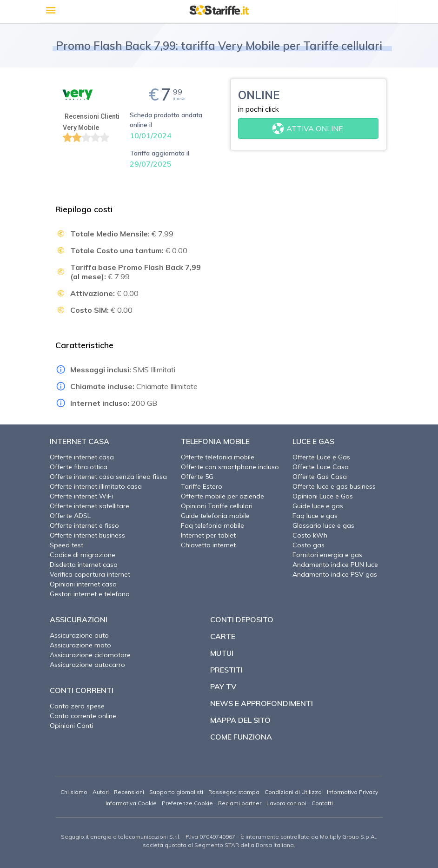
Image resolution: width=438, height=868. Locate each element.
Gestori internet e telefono (90, 594)
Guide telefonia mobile (215, 516)
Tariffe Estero (202, 486)
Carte (223, 636)
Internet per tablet (208, 535)
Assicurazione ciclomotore (90, 655)
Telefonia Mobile (215, 441)
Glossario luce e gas (323, 525)
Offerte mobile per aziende (222, 496)
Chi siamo (74, 792)
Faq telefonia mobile (212, 525)
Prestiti (226, 670)
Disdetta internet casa (84, 565)
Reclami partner (240, 803)
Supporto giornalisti (176, 792)
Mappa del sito (240, 720)
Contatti (322, 803)
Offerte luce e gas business (334, 486)
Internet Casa (80, 441)
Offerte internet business (87, 535)
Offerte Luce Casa (321, 467)
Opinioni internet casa (83, 584)
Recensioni (129, 792)
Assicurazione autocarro (87, 665)
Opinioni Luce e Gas (323, 496)
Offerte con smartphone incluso (230, 467)
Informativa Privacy (352, 792)
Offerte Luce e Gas (321, 457)
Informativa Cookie (131, 803)
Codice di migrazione (83, 555)
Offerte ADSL (70, 516)
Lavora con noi (286, 803)
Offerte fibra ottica (79, 467)
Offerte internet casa (82, 457)
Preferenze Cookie (187, 803)
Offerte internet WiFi (81, 496)
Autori (101, 792)
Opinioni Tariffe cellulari (217, 506)
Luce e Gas (313, 441)
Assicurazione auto (79, 635)
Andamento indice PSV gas (335, 574)
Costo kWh (310, 535)
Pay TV (223, 686)
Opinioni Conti (71, 726)
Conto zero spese (77, 706)
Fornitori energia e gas (327, 555)
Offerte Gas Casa (320, 477)
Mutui (222, 653)
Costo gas (309, 545)
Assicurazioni (79, 619)
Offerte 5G (197, 477)
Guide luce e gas (318, 506)
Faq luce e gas (315, 516)
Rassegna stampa (234, 792)
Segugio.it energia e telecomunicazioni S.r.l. (121, 837)
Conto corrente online (83, 716)
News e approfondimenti (262, 703)
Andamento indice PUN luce (335, 565)
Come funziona (241, 737)
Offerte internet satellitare (90, 506)
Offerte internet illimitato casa (96, 486)
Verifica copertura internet (90, 574)
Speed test (66, 545)
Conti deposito (242, 619)
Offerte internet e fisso (84, 525)
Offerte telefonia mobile (218, 457)
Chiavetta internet (208, 545)
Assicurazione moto (80, 645)
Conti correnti (82, 690)
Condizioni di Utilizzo (293, 792)
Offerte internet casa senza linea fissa (108, 477)
